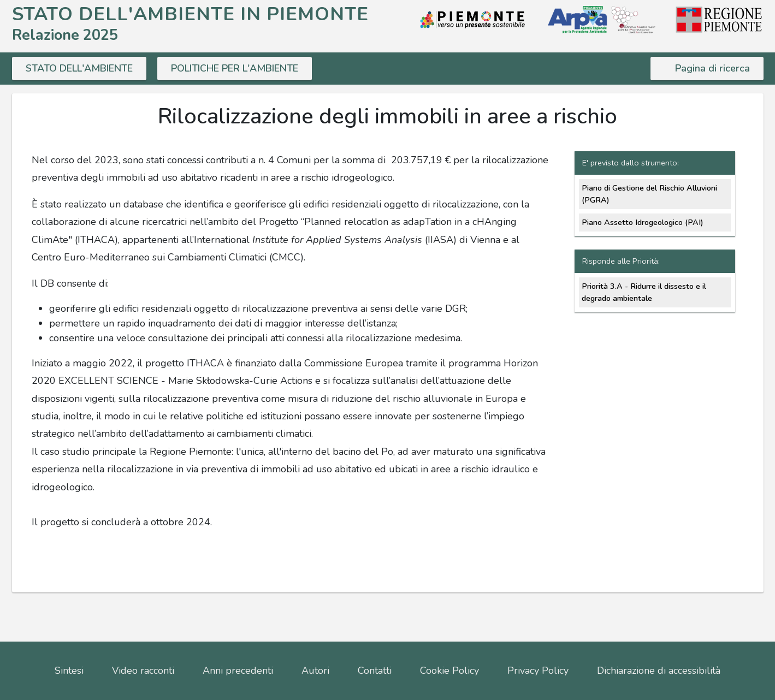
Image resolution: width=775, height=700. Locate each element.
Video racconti (143, 671)
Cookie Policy (449, 671)
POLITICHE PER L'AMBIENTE (235, 68)
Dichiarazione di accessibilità (659, 671)
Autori (315, 671)
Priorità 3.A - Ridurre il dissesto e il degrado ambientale (644, 292)
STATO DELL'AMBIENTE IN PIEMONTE (190, 14)
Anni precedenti (238, 671)
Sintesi (69, 671)
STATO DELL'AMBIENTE (79, 68)
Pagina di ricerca (712, 68)
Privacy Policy (538, 671)
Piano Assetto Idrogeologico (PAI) (643, 222)
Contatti (375, 671)
